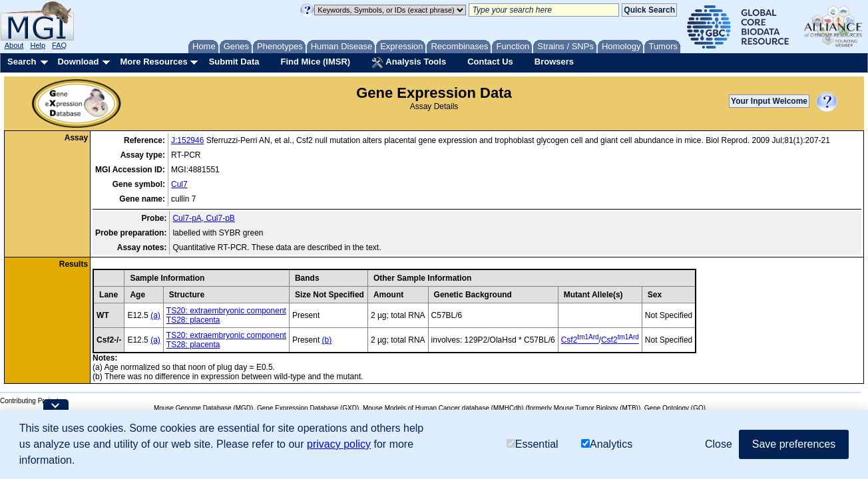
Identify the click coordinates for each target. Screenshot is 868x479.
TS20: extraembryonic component (226, 311)
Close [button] (719, 444)
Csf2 (580, 340)
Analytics (607, 444)
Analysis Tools (409, 63)
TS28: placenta (193, 320)
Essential (533, 444)
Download (78, 62)
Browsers (554, 62)
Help (38, 45)
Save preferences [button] (794, 444)
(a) (155, 315)
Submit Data (234, 62)
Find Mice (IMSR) (315, 62)
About (14, 45)
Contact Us (490, 62)
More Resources (153, 62)
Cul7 (179, 184)
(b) (327, 340)
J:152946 (187, 140)
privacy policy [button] (339, 444)
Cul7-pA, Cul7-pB (203, 218)
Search (22, 62)
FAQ (59, 45)
